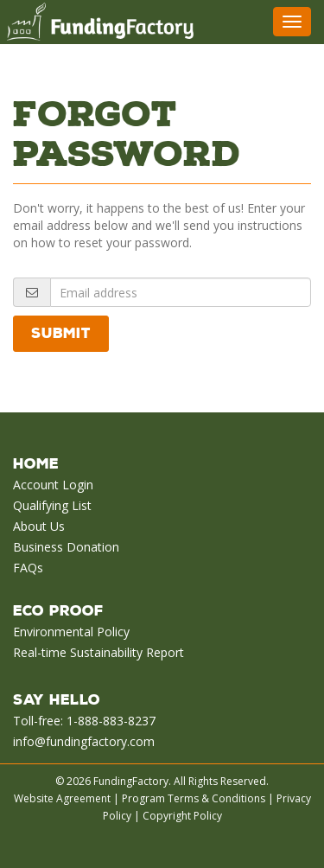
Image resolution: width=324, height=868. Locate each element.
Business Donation (66, 547)
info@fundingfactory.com (84, 741)
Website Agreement (62, 798)
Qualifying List (52, 505)
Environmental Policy (71, 632)
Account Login (53, 485)
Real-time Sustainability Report (98, 652)
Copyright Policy (182, 816)
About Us (39, 526)
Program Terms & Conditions (194, 798)
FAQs (28, 568)
